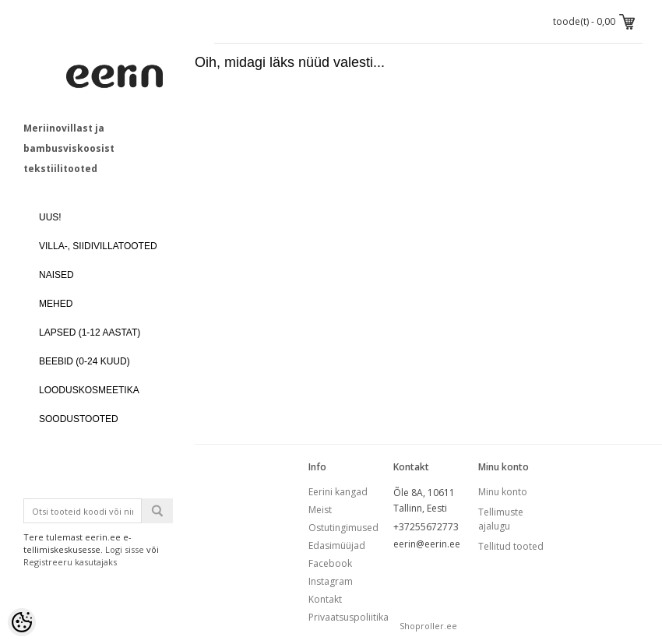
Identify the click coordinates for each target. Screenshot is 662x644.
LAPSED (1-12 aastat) (90, 333)
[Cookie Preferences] (22, 622)
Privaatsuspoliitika (349, 617)
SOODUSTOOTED (79, 419)
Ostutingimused (343, 528)
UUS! (50, 217)
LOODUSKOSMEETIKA (89, 390)
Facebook (330, 563)
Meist (320, 510)
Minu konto (503, 492)
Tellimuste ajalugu (501, 519)
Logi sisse (125, 549)
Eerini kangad (338, 492)
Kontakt (325, 599)
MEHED (56, 304)
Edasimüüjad (337, 545)
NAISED (56, 275)
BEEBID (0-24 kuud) (85, 361)
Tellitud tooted (511, 546)
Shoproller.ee (428, 626)
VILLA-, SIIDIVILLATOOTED (98, 246)
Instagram (331, 581)
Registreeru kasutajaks (70, 562)
